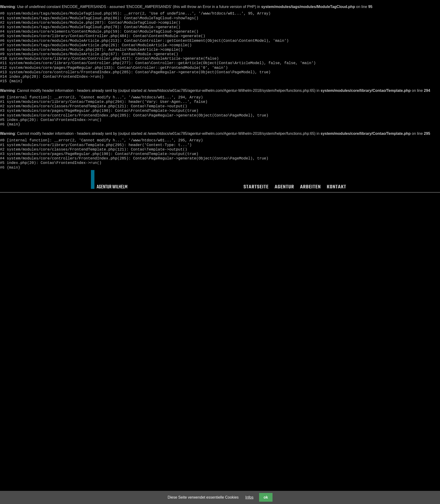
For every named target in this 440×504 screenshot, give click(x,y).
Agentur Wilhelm (112, 187)
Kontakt (336, 188)
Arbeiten (311, 188)
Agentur (284, 188)
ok (266, 497)
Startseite (256, 188)
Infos (249, 497)
